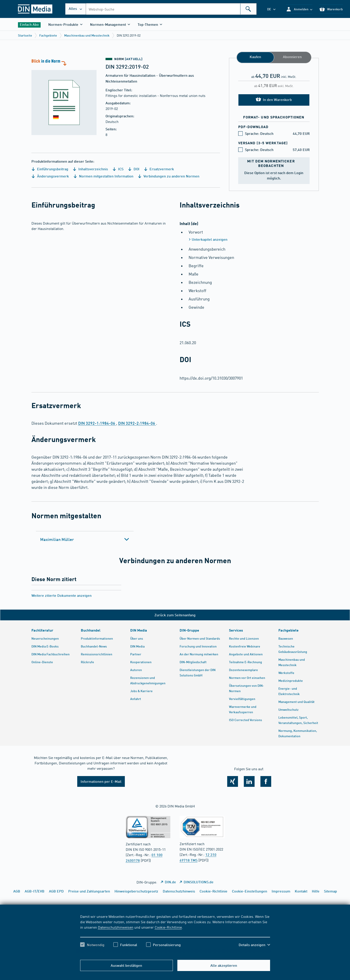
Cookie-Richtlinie (168, 927)
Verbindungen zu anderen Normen (169, 176)
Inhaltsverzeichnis (90, 169)
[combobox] (171, 9)
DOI (134, 169)
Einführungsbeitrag (50, 169)
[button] (299, 9)
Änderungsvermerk (50, 176)
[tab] (85, 539)
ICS (118, 169)
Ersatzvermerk (159, 169)
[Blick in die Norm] (64, 96)
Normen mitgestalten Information (103, 176)
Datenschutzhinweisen (116, 927)
